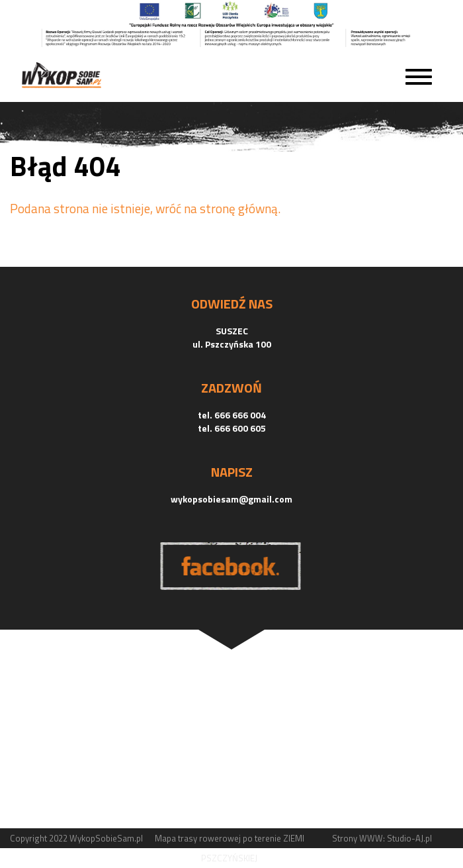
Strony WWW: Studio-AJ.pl (382, 838)
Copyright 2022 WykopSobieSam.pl (76, 838)
